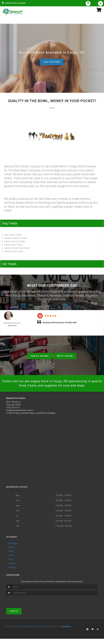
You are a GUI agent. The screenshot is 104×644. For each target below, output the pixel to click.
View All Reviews (40, 356)
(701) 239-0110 (13, 407)
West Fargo (13, 296)
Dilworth (42, 296)
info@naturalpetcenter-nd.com (20, 410)
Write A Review (65, 356)
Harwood (55, 296)
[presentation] (21, 600)
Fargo (53, 292)
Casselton (45, 299)
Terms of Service (42, 626)
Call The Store (52, 62)
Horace (79, 296)
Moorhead (29, 296)
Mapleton (92, 296)
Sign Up (14, 611)
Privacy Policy (28, 626)
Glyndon (68, 296)
